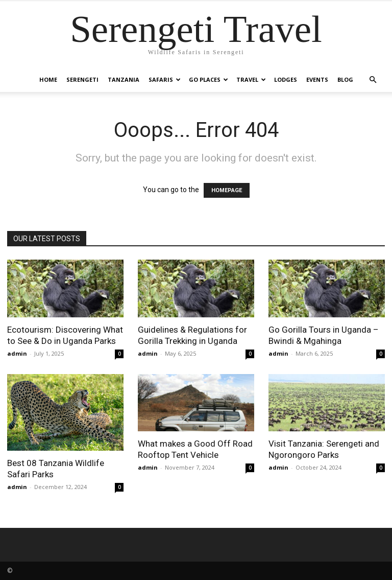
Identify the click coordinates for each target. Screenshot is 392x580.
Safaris (165, 79)
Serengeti (82, 79)
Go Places (209, 79)
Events (317, 79)
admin (17, 353)
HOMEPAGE (227, 190)
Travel (251, 79)
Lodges (286, 79)
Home (48, 79)
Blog (345, 79)
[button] (373, 80)
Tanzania (124, 79)
